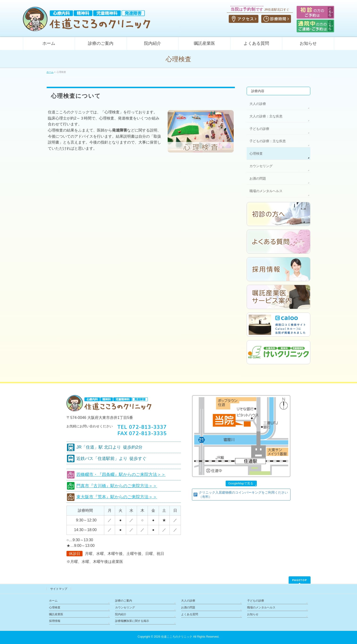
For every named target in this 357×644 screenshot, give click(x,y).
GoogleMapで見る (241, 483)
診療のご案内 (124, 601)
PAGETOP (300, 580)
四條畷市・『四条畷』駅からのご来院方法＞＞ (121, 475)
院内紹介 (121, 614)
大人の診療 (258, 104)
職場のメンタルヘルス (266, 191)
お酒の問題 (258, 178)
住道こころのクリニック (177, 637)
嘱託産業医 (56, 614)
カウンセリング (261, 166)
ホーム (53, 601)
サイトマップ (59, 589)
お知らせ (253, 614)
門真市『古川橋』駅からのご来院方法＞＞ (117, 486)
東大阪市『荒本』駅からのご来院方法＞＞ (117, 497)
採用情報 (55, 621)
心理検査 (256, 153)
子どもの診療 (259, 129)
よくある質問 (190, 614)
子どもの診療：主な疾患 (268, 141)
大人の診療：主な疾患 (266, 116)
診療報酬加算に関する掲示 (132, 621)
